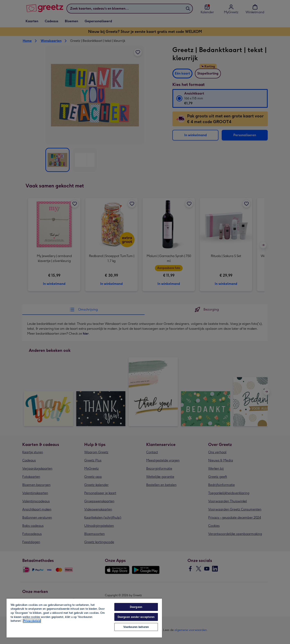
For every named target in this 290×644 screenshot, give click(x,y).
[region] (84, 618)
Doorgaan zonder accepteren (136, 617)
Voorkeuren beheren (136, 627)
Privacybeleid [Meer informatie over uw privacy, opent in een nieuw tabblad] (32, 621)
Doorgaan (136, 607)
